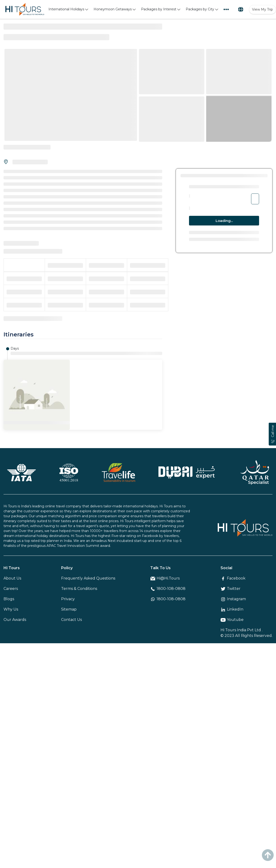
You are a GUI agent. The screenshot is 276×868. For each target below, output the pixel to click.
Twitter (231, 589)
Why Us (11, 609)
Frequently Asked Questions (88, 578)
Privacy (68, 599)
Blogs (9, 599)
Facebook (233, 578)
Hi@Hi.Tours (165, 578)
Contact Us (71, 620)
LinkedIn (232, 609)
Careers (11, 589)
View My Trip (262, 9)
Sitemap (69, 609)
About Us (12, 578)
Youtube (232, 620)
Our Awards (15, 620)
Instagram (233, 599)
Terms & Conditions (79, 589)
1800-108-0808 (168, 589)
